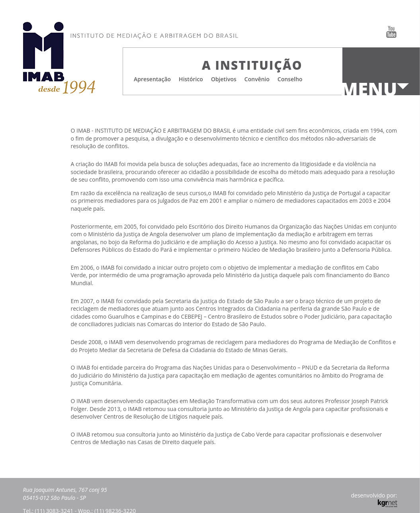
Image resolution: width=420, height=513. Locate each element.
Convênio (257, 79)
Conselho (290, 79)
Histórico (191, 79)
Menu (369, 89)
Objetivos (224, 79)
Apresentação (152, 79)
